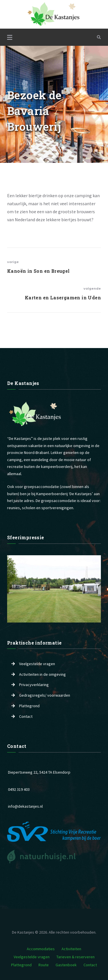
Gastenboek (66, 965)
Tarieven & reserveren (76, 957)
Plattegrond (29, 706)
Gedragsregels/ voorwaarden (45, 695)
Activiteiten (71, 949)
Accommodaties (41, 949)
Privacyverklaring (34, 685)
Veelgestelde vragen (37, 664)
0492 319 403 (19, 789)
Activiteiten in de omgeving (42, 674)
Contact (26, 716)
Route (44, 965)
